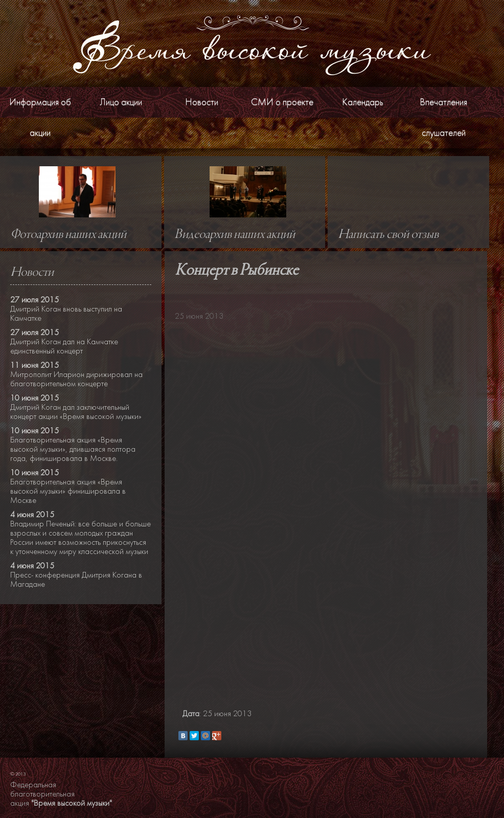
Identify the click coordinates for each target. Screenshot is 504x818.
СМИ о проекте (282, 102)
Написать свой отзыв (388, 235)
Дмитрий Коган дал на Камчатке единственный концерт (64, 346)
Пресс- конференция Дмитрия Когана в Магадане (76, 580)
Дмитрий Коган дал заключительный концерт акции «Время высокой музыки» (76, 412)
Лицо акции (121, 102)
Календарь (363, 102)
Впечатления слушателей (443, 117)
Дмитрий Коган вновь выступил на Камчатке (66, 314)
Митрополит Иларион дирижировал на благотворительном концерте (76, 379)
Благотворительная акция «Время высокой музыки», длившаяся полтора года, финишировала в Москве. (73, 449)
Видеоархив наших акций (235, 235)
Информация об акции (40, 117)
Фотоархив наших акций (68, 235)
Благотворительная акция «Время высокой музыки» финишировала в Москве (68, 491)
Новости (202, 102)
